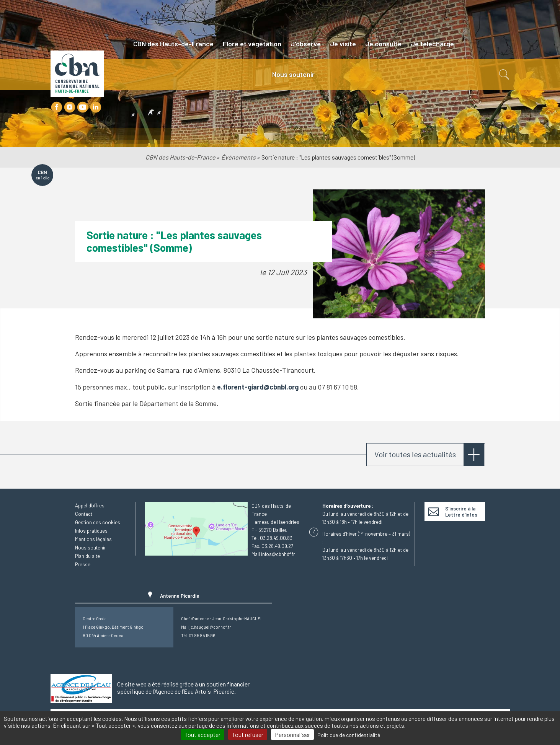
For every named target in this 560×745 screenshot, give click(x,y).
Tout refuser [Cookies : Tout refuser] (248, 734)
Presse (83, 564)
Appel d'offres (90, 505)
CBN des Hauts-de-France (173, 44)
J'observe (306, 44)
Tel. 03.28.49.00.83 (272, 538)
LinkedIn (96, 107)
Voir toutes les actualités (415, 454)
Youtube (83, 107)
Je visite (343, 44)
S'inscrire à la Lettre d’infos (461, 512)
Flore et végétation (252, 44)
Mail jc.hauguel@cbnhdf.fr (206, 627)
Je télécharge (432, 44)
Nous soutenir (293, 74)
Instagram (70, 107)
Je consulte (383, 44)
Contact (84, 514)
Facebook (57, 107)
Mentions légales (93, 539)
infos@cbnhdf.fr (278, 554)
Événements (238, 157)
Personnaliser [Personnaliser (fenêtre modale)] (292, 734)
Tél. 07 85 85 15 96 (198, 635)
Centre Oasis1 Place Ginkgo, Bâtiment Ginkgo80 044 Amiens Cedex (113, 627)
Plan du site (87, 556)
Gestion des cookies (98, 522)
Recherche (503, 75)
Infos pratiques (91, 531)
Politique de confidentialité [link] (349, 735)
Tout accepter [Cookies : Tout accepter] (202, 734)
